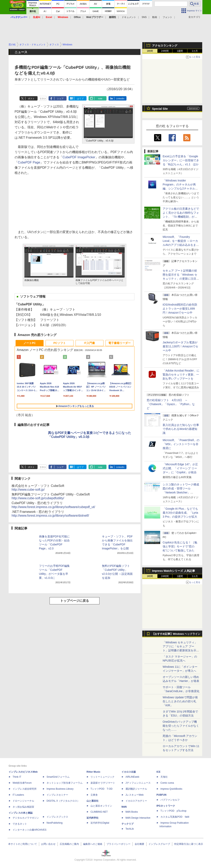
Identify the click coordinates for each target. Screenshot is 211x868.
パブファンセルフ (170, 800)
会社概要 (139, 844)
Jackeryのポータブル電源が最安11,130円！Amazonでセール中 (180, 346)
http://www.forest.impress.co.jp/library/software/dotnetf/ (50, 516)
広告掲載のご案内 (69, 844)
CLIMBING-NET (99, 812)
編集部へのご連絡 (93, 844)
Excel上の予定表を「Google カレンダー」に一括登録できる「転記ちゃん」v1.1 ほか (181, 160)
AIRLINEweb (132, 777)
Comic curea (167, 783)
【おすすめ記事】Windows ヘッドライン (176, 634)
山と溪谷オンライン (101, 806)
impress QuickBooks (171, 789)
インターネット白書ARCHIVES (29, 830)
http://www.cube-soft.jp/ (28, 490)
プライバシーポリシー (118, 844)
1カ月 (195, 51)
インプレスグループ (159, 844)
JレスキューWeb (134, 795)
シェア (60, 99)
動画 (155, 17)
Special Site (160, 109)
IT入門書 (90, 343)
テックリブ (127, 824)
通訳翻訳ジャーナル (136, 789)
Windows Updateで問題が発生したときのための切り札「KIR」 (180, 701)
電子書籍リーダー (119, 343)
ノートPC (29, 343)
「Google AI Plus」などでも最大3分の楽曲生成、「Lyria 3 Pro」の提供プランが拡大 (180, 513)
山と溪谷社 (93, 801)
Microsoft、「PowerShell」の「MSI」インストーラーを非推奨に (181, 444)
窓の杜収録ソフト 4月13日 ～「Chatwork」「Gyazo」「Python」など (171, 404)
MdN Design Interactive (138, 818)
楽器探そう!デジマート (103, 783)
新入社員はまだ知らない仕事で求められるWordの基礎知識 (181, 429)
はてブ (80, 99)
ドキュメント (129, 17)
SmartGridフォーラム (58, 777)
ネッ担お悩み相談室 (23, 807)
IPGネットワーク (166, 806)
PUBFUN (161, 795)
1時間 (150, 51)
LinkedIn (120, 99)
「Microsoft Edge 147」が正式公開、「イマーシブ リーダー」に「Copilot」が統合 (180, 468)
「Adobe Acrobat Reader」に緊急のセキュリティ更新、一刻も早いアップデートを (181, 375)
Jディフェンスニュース (138, 783)
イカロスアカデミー (136, 801)
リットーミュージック (103, 777)
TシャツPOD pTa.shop (173, 811)
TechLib (130, 829)
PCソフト (59, 343)
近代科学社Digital (100, 823)
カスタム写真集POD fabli (175, 817)
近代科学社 (93, 818)
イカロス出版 (129, 772)
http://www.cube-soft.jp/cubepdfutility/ (38, 498)
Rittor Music (93, 772)
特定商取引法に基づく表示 (189, 844)
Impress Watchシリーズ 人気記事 (174, 571)
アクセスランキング (165, 46)
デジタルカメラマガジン (26, 818)
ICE (158, 772)
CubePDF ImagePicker (79, 157)
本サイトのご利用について (23, 844)
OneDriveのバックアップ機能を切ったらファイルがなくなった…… (181, 726)
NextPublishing (55, 823)
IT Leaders (18, 795)
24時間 (165, 51)
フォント (167, 17)
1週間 (180, 51)
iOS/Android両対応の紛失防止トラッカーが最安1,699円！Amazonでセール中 (180, 309)
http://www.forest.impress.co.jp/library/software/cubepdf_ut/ (53, 507)
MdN (124, 807)
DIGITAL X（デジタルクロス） (63, 801)
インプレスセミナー (57, 795)
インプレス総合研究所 (25, 789)
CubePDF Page (29, 162)
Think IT (17, 777)
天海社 (164, 777)
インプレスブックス (57, 817)
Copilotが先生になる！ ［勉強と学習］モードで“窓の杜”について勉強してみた (180, 546)
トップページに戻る (75, 601)
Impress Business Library (60, 789)
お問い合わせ (48, 844)
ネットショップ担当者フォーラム (65, 783)
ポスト (31, 99)
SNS (144, 17)
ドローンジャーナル (23, 801)
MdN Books (132, 812)
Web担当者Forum (22, 783)
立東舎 (94, 795)
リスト (43, 99)
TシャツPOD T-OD (102, 789)
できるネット (20, 824)
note (100, 99)
